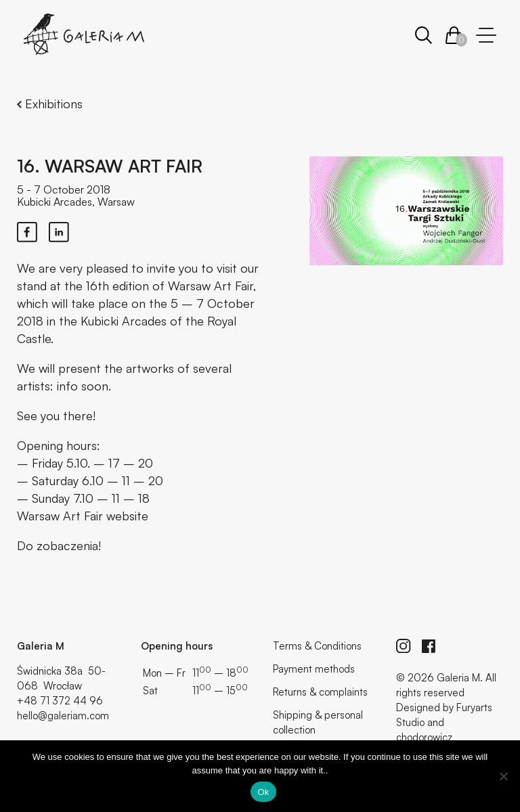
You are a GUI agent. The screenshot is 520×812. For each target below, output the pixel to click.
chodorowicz (424, 737)
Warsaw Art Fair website (83, 516)
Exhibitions (50, 104)
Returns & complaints (320, 692)
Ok (263, 792)
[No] (503, 776)
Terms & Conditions (317, 646)
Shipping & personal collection (318, 722)
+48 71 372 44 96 (60, 701)
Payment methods (314, 669)
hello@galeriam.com (63, 716)
